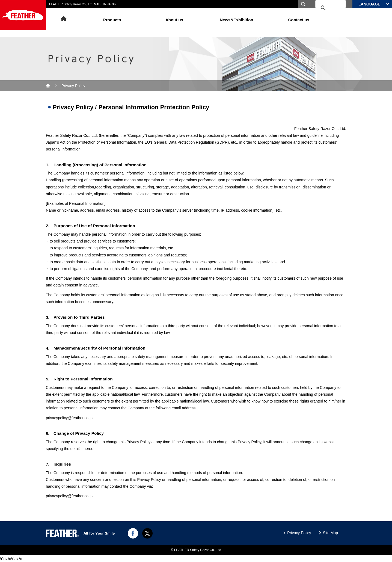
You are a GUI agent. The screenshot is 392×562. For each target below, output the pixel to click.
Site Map (330, 533)
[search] (323, 8)
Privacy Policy (299, 533)
